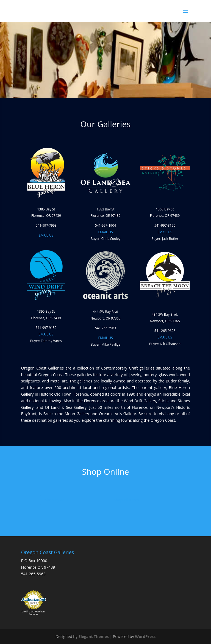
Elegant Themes (94, 636)
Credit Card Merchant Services (34, 613)
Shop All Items (126, 500)
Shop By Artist (57, 500)
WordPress (145, 636)
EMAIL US (46, 235)
